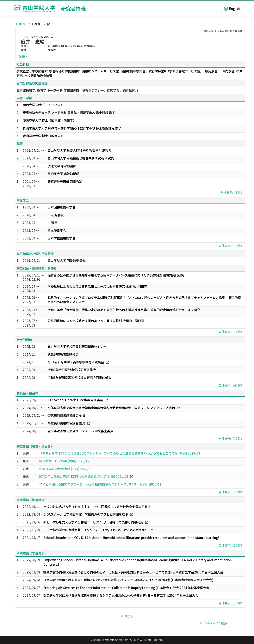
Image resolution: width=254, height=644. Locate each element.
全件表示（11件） (231, 332)
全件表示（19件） (231, 603)
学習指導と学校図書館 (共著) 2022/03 (66, 469)
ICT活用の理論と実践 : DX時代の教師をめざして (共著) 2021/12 (84, 476)
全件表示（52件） (231, 492)
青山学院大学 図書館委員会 (66, 260)
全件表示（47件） (231, 385)
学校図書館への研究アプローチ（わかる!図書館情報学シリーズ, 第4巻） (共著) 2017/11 (100, 484)
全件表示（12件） (231, 439)
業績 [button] (22, 56)
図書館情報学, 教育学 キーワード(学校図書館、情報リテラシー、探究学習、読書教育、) (77, 90)
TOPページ (23, 24)
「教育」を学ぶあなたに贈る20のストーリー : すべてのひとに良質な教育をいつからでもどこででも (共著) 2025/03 (120, 453)
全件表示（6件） (232, 192)
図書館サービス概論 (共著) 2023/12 (64, 461)
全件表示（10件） (231, 246)
